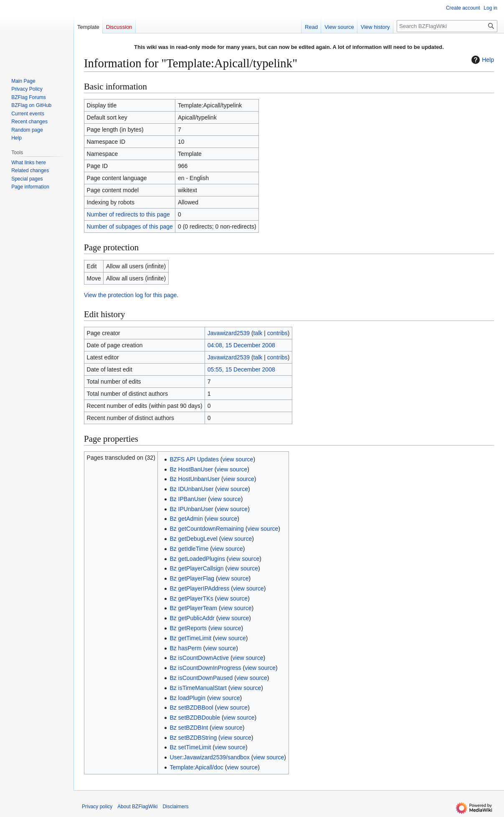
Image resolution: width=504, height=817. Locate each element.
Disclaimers (175, 807)
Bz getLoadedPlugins (197, 559)
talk (258, 333)
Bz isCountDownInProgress (205, 668)
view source (238, 459)
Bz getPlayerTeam (193, 608)
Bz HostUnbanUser (195, 479)
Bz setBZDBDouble (195, 718)
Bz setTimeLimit (190, 747)
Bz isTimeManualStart (198, 688)
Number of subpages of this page (130, 227)
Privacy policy (97, 807)
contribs (277, 333)
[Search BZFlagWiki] (447, 26)
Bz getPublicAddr (192, 618)
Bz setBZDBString (193, 738)
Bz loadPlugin (187, 698)
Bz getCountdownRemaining (206, 529)
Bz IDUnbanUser (191, 489)
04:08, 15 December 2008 (241, 345)
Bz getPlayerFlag (192, 578)
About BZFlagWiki (137, 807)
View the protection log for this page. (131, 295)
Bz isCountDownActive (199, 658)
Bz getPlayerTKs (191, 598)
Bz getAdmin (186, 519)
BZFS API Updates (194, 459)
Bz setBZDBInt (189, 728)
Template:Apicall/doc (196, 767)
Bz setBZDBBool (191, 708)
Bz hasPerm (185, 648)
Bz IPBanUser (188, 499)
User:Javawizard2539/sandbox (209, 757)
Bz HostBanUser (191, 469)
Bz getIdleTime (189, 549)
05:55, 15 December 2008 (241, 369)
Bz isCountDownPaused (201, 678)
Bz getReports (188, 628)
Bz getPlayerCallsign (196, 568)
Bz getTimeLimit (190, 638)
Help (482, 60)
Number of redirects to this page (128, 214)
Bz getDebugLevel (193, 539)
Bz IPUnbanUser (191, 509)
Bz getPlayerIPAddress (199, 588)
